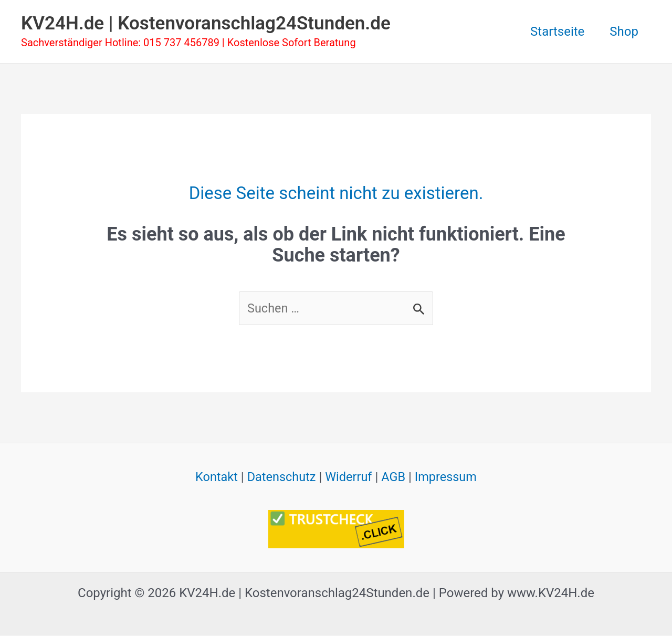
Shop (624, 32)
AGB (395, 477)
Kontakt (214, 477)
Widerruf (349, 477)
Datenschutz (280, 477)
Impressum (448, 477)
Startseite (557, 32)
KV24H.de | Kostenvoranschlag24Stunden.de (206, 23)
